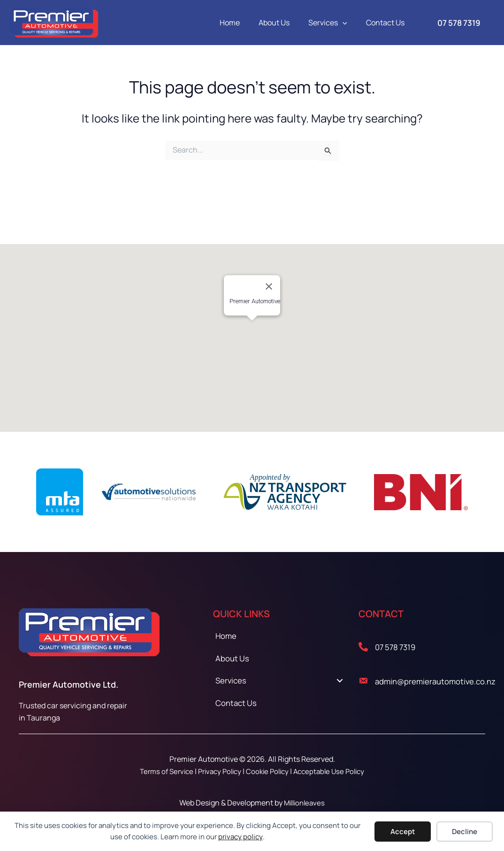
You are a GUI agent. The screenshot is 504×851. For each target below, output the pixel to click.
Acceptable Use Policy (334, 771)
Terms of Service (161, 771)
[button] (348, 23)
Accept (403, 832)
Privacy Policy (218, 771)
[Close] (269, 286)
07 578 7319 (400, 647)
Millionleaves (304, 803)
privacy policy (241, 837)
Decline (465, 832)
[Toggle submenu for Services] (340, 687)
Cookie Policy (269, 771)
